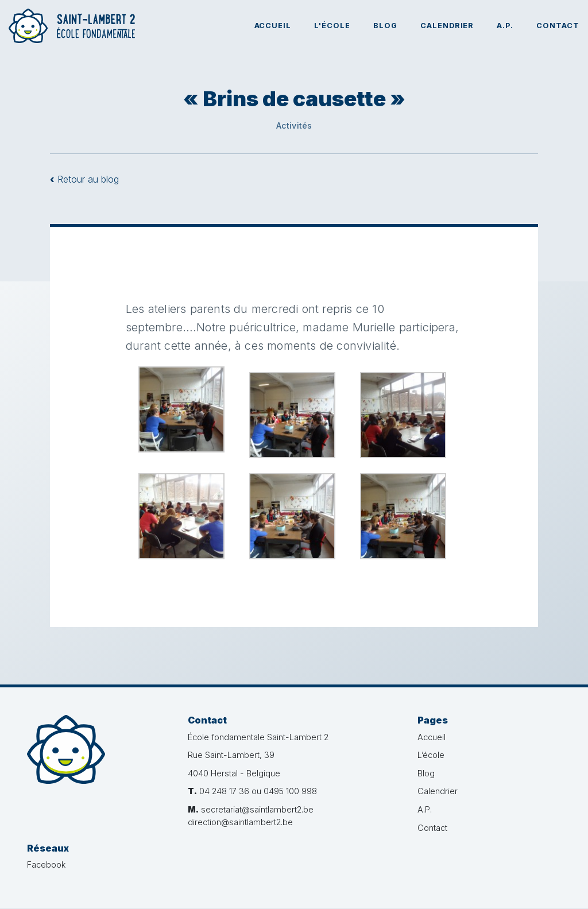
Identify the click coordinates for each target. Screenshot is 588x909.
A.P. (505, 26)
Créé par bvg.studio (464, 890)
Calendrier (447, 26)
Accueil (273, 26)
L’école (408, 755)
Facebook (506, 737)
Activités (294, 125)
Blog (385, 26)
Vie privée (347, 890)
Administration (535, 890)
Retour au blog (84, 179)
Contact (558, 26)
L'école (332, 26)
